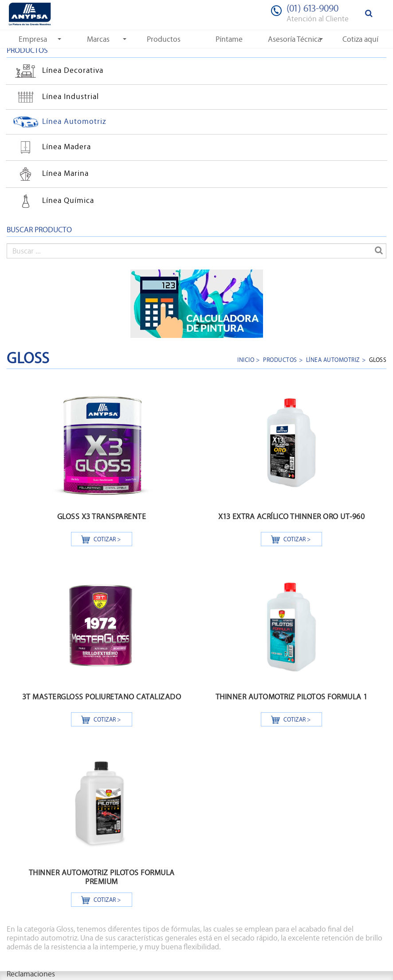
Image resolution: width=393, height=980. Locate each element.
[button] (33, 39)
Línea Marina (50, 174)
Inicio (246, 359)
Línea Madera (51, 147)
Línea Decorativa (57, 71)
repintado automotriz (42, 938)
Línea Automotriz (59, 121)
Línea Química (53, 201)
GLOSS (378, 359)
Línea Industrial (55, 96)
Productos (280, 359)
